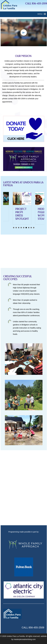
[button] (40, 14)
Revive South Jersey (9, 212)
